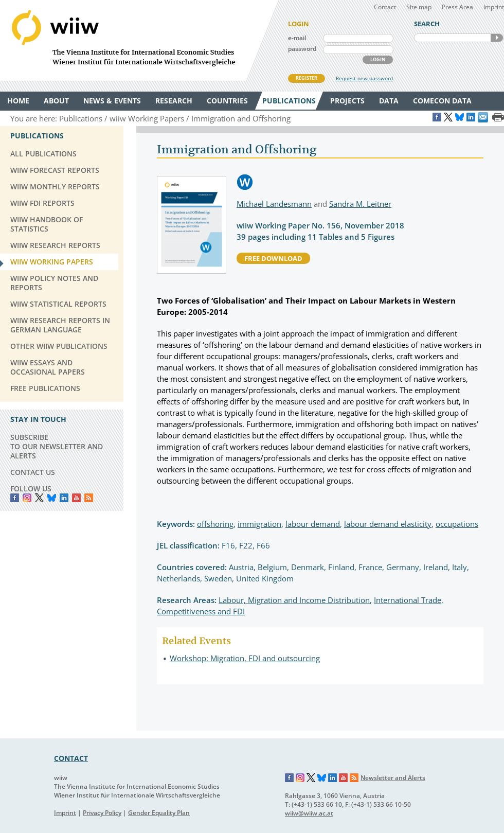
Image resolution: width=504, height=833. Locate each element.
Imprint (494, 7)
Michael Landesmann (274, 204)
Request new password (364, 78)
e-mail (297, 38)
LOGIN (378, 59)
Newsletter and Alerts (393, 778)
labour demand (313, 524)
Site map (419, 7)
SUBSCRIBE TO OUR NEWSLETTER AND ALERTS (57, 446)
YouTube (76, 498)
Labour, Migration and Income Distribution (294, 600)
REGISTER (307, 78)
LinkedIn (64, 498)
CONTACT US (33, 472)
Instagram (300, 778)
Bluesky (52, 498)
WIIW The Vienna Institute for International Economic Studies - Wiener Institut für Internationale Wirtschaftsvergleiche (139, 40)
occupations (457, 524)
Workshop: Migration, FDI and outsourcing (245, 658)
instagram (27, 498)
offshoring (215, 524)
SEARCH (497, 38)
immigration (259, 524)
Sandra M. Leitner (360, 204)
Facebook (15, 498)
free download (273, 258)
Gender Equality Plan (159, 813)
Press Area (457, 7)
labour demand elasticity (388, 524)
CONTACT (71, 758)
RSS (89, 498)
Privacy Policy (102, 813)
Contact (385, 7)
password (302, 49)
